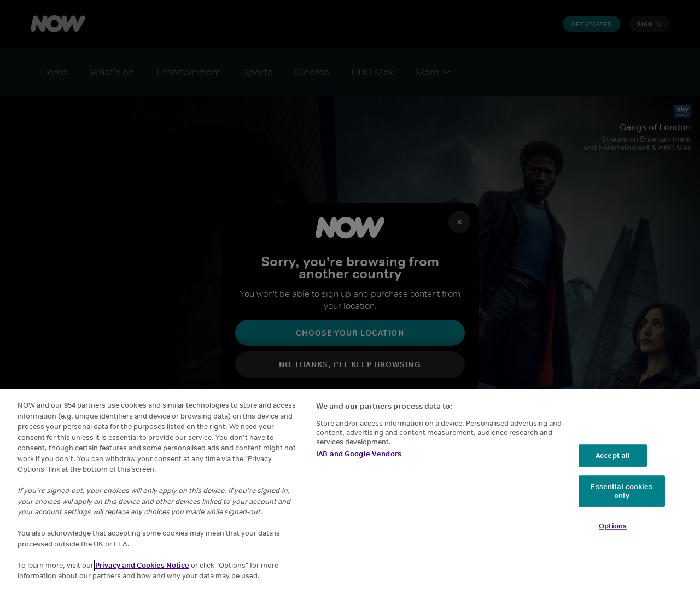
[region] (350, 492)
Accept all (613, 455)
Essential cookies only (622, 492)
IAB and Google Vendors (359, 454)
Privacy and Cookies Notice (142, 565)
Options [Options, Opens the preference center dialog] (613, 527)
